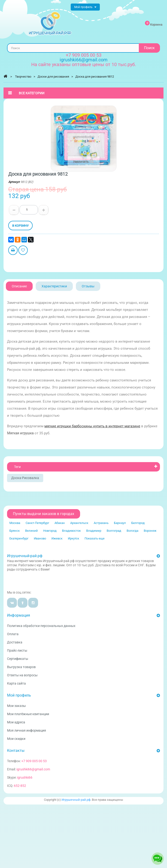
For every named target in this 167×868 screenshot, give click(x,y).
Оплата (13, 634)
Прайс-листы (17, 650)
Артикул (14, 182)
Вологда (132, 531)
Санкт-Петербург (37, 523)
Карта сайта (16, 683)
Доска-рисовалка (25, 478)
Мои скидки (16, 739)
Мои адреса (16, 722)
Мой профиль (19, 695)
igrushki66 (25, 777)
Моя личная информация (27, 730)
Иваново (40, 538)
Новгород (50, 531)
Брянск (15, 531)
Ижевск (57, 538)
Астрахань (101, 523)
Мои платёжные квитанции (28, 714)
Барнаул (120, 523)
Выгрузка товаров (21, 667)
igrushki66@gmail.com (33, 769)
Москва (15, 523)
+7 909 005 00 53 (84, 55)
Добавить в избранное (23, 251)
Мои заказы (16, 706)
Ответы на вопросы (22, 675)
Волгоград (114, 531)
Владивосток (71, 531)
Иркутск (74, 538)
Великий (31, 531)
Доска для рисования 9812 (95, 77)
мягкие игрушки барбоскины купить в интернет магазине (92, 426)
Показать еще (95, 538)
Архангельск (79, 523)
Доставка (15, 642)
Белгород (138, 523)
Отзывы (88, 286)
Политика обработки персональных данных (41, 626)
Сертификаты (18, 659)
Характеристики (54, 286)
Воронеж (150, 531)
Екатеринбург (19, 538)
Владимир (94, 531)
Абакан (60, 523)
